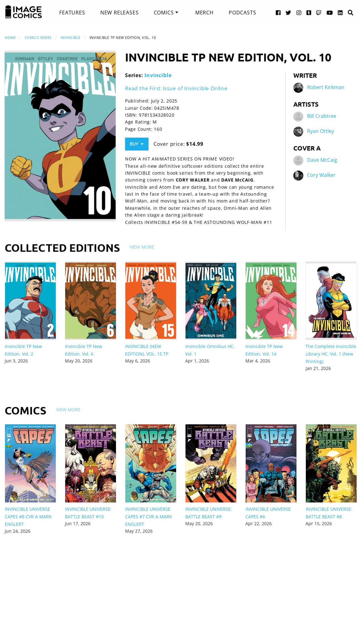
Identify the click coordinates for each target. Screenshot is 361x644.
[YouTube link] (330, 12)
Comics (164, 13)
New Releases (120, 13)
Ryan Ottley (321, 131)
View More (142, 247)
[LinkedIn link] (340, 12)
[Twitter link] (288, 12)
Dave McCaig (322, 160)
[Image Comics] (24, 12)
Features (72, 13)
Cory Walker (321, 175)
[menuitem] (72, 13)
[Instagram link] (299, 12)
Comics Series (38, 37)
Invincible (71, 37)
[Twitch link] (319, 12)
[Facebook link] (278, 12)
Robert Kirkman (326, 87)
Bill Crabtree (322, 116)
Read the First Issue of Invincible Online (176, 88)
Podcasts (242, 13)
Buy (137, 144)
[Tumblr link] (309, 12)
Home (10, 37)
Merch (204, 13)
